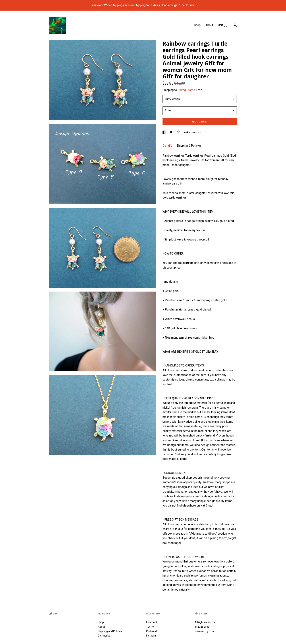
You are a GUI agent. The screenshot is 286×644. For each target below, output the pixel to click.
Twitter (150, 627)
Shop (197, 25)
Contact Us (104, 636)
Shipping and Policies (110, 631)
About (209, 25)
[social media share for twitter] (171, 132)
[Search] (235, 26)
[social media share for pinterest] (179, 132)
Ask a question (193, 132)
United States (186, 90)
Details (168, 146)
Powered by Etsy (204, 631)
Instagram (152, 636)
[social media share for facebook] (164, 132)
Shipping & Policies (189, 146)
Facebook (152, 622)
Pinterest (152, 631)
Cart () (223, 25)
